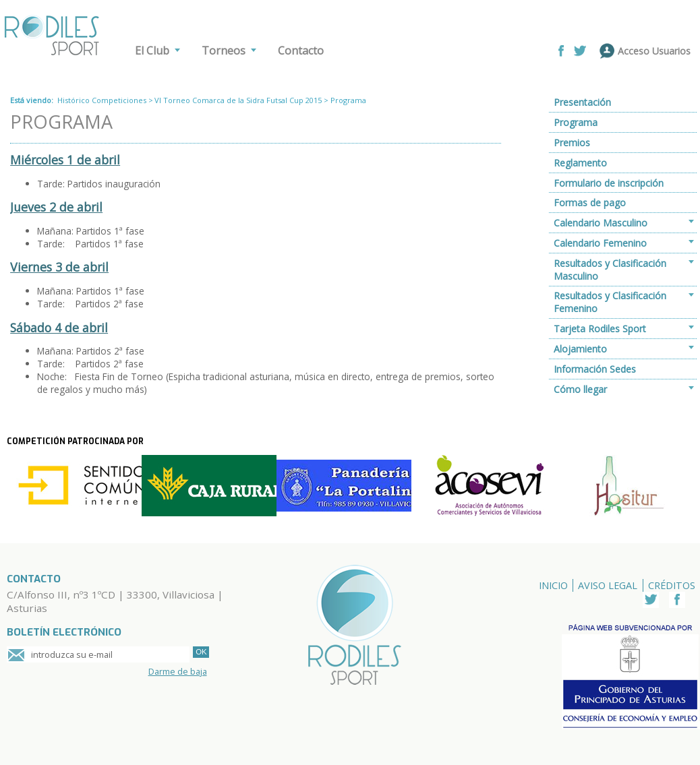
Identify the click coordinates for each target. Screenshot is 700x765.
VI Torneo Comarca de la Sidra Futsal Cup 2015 (238, 100)
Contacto (301, 51)
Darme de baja (178, 671)
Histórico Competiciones (102, 100)
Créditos (672, 585)
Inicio (553, 585)
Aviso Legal (608, 585)
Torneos (224, 51)
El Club (152, 51)
